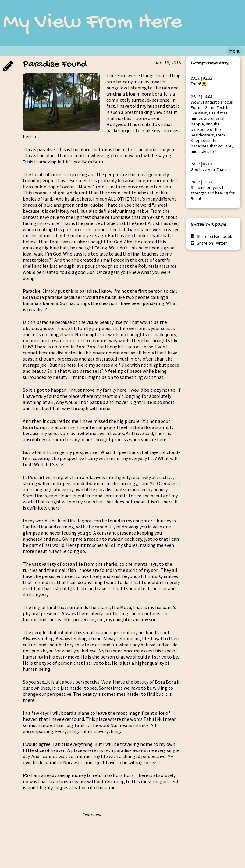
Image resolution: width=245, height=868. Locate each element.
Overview (92, 815)
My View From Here (92, 23)
